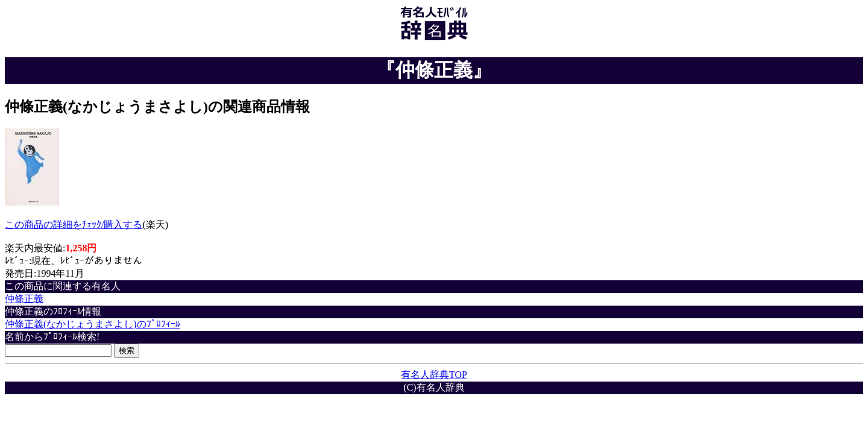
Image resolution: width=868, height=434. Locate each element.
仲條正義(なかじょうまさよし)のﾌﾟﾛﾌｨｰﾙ (93, 324)
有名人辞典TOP (434, 375)
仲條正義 (24, 299)
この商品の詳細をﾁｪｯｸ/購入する (74, 225)
